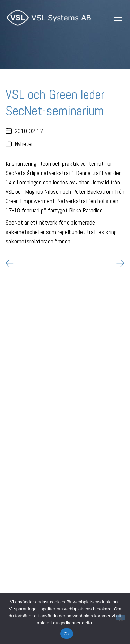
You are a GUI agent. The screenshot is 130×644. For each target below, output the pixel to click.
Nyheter (24, 144)
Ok (67, 634)
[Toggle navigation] (118, 18)
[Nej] (120, 618)
